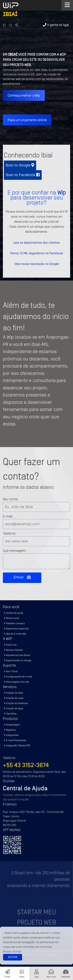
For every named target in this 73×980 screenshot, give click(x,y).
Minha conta (12, 618)
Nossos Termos (12, 952)
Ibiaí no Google (20, 165)
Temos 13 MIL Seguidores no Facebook (37, 253)
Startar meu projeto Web (37, 917)
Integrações (11, 735)
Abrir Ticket (11, 671)
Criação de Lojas (14, 698)
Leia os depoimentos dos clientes (36, 243)
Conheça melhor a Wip (24, 95)
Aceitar (13, 957)
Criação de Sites (14, 693)
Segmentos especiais (16, 629)
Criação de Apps (14, 708)
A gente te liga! (56, 25)
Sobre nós (10, 645)
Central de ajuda (14, 613)
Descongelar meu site (17, 682)
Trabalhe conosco (14, 623)
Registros (10, 730)
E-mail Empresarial (15, 740)
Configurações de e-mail (18, 677)
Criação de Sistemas (16, 703)
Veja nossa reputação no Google (37, 264)
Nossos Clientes (13, 650)
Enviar (22, 577)
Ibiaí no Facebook (23, 175)
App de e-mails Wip (15, 634)
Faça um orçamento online (27, 120)
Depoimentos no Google (18, 660)
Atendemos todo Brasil (17, 655)
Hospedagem (12, 725)
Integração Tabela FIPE (17, 745)
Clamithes (10, 714)
